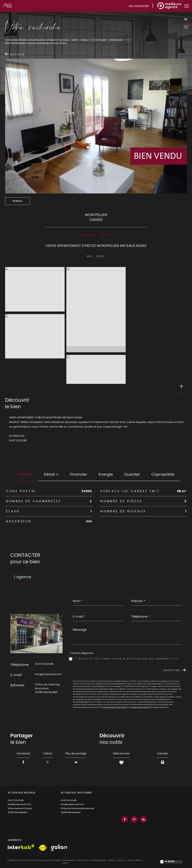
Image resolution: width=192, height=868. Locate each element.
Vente (75, 40)
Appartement (116, 40)
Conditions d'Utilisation (141, 707)
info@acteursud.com (48, 674)
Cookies (65, 863)
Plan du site (83, 860)
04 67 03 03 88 (44, 664)
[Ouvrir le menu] (187, 6)
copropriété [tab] (163, 474)
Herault (85, 40)
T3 (128, 40)
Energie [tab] (106, 474)
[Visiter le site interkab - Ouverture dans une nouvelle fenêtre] (21, 847)
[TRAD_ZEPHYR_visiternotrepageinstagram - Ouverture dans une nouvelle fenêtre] (134, 819)
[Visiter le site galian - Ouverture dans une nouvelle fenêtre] (59, 848)
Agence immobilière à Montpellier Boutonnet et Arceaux (37, 40)
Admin (112, 860)
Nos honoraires (68, 860)
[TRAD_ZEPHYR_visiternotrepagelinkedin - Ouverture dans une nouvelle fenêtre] (143, 819)
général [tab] (25, 474)
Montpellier (99, 40)
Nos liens (121, 860)
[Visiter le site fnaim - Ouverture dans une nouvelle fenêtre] (43, 848)
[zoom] (35, 269)
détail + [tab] (51, 474)
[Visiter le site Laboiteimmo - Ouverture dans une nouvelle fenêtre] (171, 862)
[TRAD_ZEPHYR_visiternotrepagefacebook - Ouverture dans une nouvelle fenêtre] (125, 819)
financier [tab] (78, 474)
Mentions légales (98, 860)
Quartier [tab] (132, 474)
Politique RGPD (134, 860)
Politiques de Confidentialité (115, 707)
